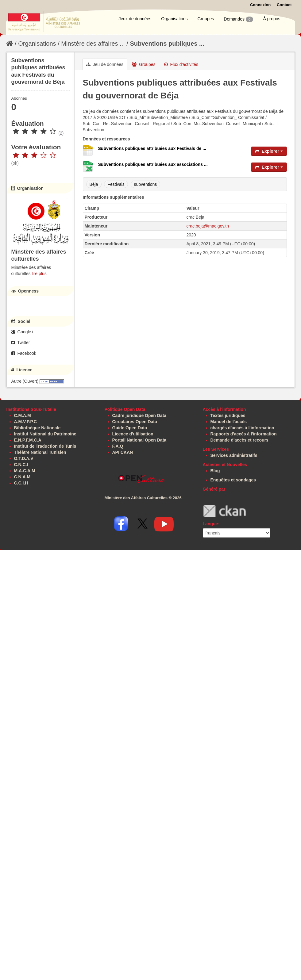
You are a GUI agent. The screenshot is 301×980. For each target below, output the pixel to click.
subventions (146, 184)
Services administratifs (234, 455)
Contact (284, 5)
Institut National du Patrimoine (45, 434)
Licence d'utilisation (133, 434)
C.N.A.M (22, 477)
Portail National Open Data (139, 440)
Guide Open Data (130, 428)
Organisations (174, 19)
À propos (272, 19)
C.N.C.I (21, 465)
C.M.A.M (23, 415)
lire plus (39, 274)
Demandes (238, 19)
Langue (210, 524)
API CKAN (123, 452)
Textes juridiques (228, 415)
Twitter (21, 343)
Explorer (269, 151)
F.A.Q (118, 446)
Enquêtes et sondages (233, 480)
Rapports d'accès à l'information (244, 434)
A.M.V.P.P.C (25, 422)
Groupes (206, 19)
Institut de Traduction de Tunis (45, 446)
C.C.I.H (21, 483)
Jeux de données (135, 19)
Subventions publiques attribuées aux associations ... (153, 164)
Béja (94, 184)
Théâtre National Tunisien (40, 452)
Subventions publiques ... (167, 44)
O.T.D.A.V (24, 458)
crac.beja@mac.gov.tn (208, 226)
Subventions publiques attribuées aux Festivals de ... (152, 148)
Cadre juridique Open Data (139, 415)
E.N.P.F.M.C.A (28, 440)
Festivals (116, 184)
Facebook (24, 353)
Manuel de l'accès (229, 422)
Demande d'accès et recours (239, 440)
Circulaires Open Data (135, 422)
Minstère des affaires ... (93, 44)
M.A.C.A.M (25, 471)
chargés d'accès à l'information (242, 428)
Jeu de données (105, 64)
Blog (215, 471)
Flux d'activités (181, 64)
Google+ (23, 332)
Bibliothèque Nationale (37, 428)
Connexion (260, 5)
